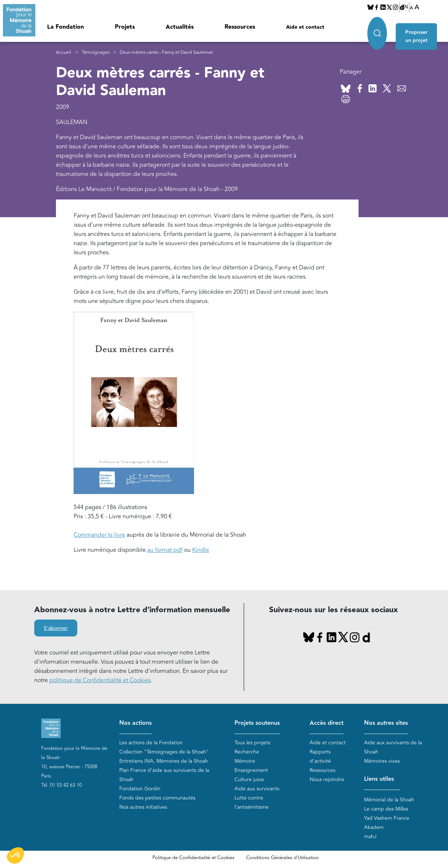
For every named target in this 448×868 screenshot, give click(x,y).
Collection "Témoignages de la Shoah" (164, 752)
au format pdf (165, 550)
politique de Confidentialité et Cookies (100, 681)
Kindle (201, 550)
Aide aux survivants (257, 789)
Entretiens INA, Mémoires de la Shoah (164, 761)
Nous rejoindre (327, 779)
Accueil (64, 52)
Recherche (247, 752)
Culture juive (249, 779)
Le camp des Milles (386, 809)
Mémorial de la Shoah (389, 800)
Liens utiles (379, 779)
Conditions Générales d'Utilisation (283, 858)
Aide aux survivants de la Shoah (393, 747)
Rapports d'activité (320, 756)
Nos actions (135, 724)
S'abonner (56, 629)
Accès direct (327, 724)
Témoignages (96, 52)
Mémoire (245, 761)
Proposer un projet (419, 30)
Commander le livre (99, 535)
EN (405, 7)
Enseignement (251, 770)
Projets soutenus (257, 724)
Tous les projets (252, 743)
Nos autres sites (386, 724)
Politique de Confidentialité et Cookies (193, 858)
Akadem (374, 828)
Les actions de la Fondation (151, 743)
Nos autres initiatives (143, 807)
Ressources (240, 27)
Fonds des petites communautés (157, 798)
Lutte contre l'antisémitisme (252, 802)
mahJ (370, 837)
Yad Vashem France (387, 818)
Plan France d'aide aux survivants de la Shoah (164, 775)
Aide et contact (305, 27)
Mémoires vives (382, 761)
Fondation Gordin (140, 789)
